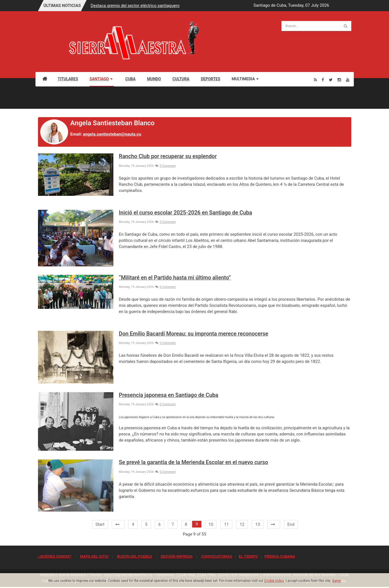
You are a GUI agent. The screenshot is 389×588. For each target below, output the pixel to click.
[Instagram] (339, 80)
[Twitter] (331, 80)
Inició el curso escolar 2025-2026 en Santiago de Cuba (186, 213)
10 (211, 524)
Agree (336, 581)
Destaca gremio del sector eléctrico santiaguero (135, 6)
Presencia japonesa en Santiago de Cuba (169, 395)
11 (226, 524)
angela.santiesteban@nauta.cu (112, 134)
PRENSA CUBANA (280, 556)
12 (242, 524)
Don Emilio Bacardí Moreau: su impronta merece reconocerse (194, 334)
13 (258, 524)
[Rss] (315, 80)
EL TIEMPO (248, 556)
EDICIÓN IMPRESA (176, 556)
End (291, 524)
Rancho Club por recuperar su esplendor (168, 156)
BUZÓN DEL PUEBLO (135, 556)
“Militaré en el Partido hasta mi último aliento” (175, 278)
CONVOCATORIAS (217, 556)
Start (100, 524)
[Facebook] (323, 80)
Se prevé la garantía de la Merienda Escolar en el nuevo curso (194, 462)
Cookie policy (274, 581)
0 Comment (165, 166)
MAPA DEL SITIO (94, 556)
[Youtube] (348, 80)
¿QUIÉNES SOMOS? (55, 556)
